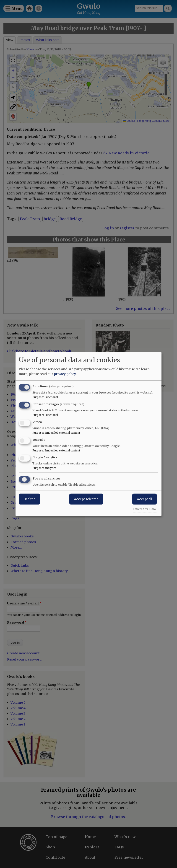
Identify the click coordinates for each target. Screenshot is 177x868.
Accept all (144, 499)
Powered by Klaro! (145, 509)
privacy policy (65, 374)
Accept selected (86, 499)
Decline (29, 499)
